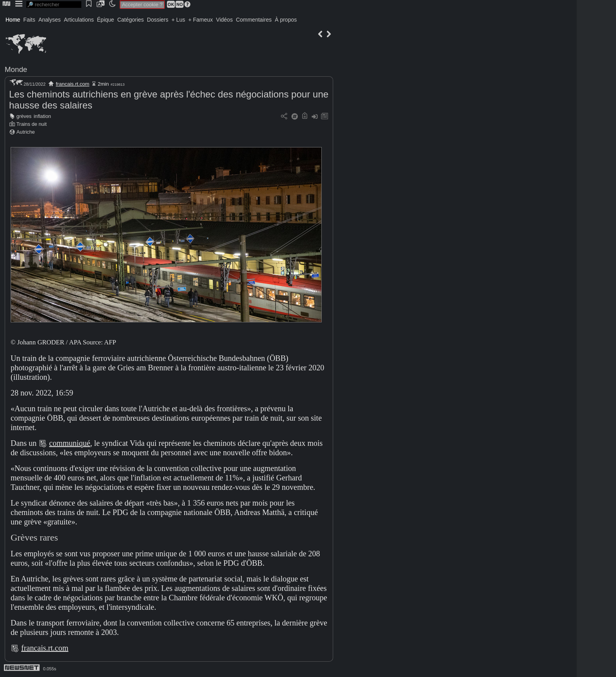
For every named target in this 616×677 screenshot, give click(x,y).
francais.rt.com (72, 84)
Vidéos (225, 20)
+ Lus (179, 20)
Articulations (79, 20)
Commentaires (254, 20)
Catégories (130, 20)
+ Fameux (201, 20)
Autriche (26, 132)
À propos (286, 20)
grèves (24, 116)
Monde (16, 69)
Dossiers (158, 20)
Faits (29, 20)
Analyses (50, 20)
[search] (54, 5)
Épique (106, 20)
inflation (42, 116)
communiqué (70, 443)
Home (13, 20)
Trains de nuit (32, 124)
